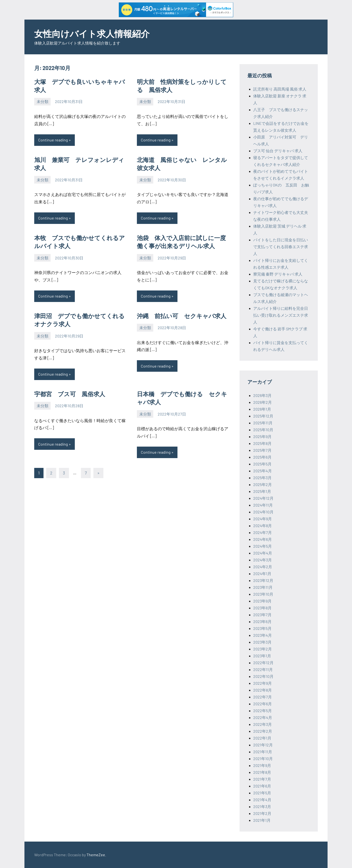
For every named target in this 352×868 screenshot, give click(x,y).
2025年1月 (262, 491)
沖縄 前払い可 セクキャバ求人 (182, 316)
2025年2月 (263, 484)
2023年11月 (263, 587)
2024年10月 (263, 512)
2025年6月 (262, 457)
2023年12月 (263, 580)
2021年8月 (262, 772)
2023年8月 (262, 608)
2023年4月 (263, 635)
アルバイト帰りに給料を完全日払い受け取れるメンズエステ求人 (281, 315)
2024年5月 (263, 546)
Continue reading (53, 140)
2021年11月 (263, 752)
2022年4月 (263, 717)
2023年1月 (262, 656)
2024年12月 (263, 498)
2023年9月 (262, 601)
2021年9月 (262, 765)
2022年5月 (263, 711)
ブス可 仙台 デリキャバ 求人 (278, 151)
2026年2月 (263, 402)
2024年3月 (263, 560)
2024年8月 (263, 526)
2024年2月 (263, 567)
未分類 (43, 101)
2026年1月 (262, 409)
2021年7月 (262, 779)
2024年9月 (263, 519)
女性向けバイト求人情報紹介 (92, 33)
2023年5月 (262, 628)
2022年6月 (263, 704)
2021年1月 (262, 820)
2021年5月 (262, 793)
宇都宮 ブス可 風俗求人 (70, 394)
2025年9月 (262, 436)
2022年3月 (263, 724)
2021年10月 (263, 758)
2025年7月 (262, 450)
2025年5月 (262, 464)
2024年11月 (263, 505)
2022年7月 (263, 697)
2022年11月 (263, 669)
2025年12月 (263, 416)
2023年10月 (263, 594)
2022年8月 (263, 690)
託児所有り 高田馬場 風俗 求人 (280, 89)
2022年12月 (263, 663)
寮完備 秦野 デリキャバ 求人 (278, 274)
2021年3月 (262, 806)
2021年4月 (262, 800)
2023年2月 (263, 649)
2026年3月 (262, 395)
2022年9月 (263, 683)
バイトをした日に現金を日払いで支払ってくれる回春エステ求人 (281, 247)
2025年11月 (263, 423)
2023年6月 (262, 621)
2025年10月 (263, 430)
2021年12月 (263, 745)
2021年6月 (262, 786)
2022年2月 (263, 731)
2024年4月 (263, 553)
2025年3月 (262, 478)
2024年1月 (262, 573)
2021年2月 (262, 813)
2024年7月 (263, 532)
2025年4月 (263, 471)
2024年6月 (263, 539)
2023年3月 (262, 642)
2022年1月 (262, 738)
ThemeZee (96, 855)
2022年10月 (263, 676)
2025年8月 (262, 443)
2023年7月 (262, 615)
